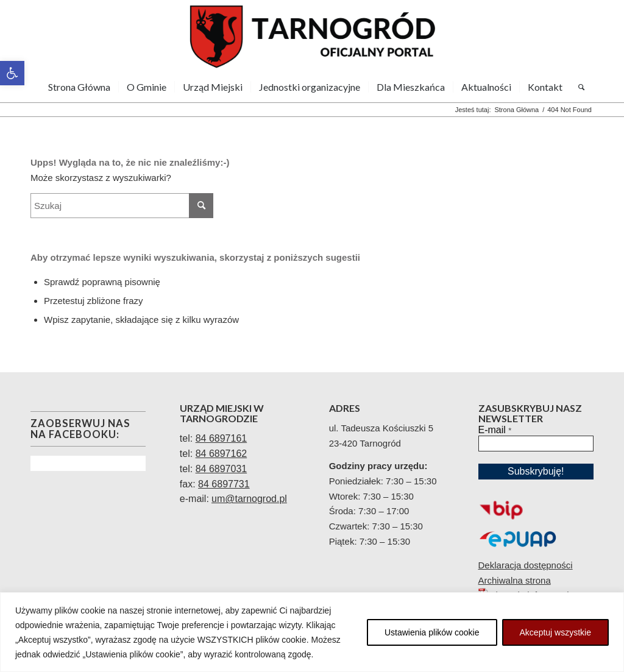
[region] (312, 632)
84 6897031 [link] (222, 469)
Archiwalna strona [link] (515, 580)
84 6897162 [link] (222, 454)
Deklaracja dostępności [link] (526, 565)
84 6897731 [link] (224, 484)
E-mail (495, 430)
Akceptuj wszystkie (555, 632)
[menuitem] (79, 87)
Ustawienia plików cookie (432, 632)
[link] (12, 73)
